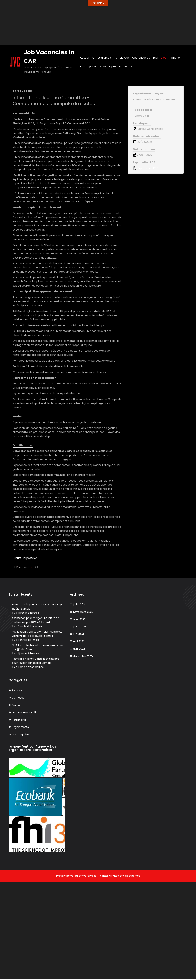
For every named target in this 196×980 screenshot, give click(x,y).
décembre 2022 (83, 656)
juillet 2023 (80, 627)
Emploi (16, 705)
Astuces (17, 690)
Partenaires (19, 720)
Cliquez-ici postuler (25, 558)
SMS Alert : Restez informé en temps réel (38, 645)
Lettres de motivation (25, 712)
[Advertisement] (97, 23)
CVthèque (18, 698)
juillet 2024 (80, 604)
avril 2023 (79, 649)
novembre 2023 (83, 612)
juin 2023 (78, 634)
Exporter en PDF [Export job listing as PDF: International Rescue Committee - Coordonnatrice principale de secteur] (146, 168)
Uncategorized (21, 734)
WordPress (89, 876)
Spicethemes (132, 876)
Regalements (20, 727)
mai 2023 (79, 641)
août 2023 (79, 619)
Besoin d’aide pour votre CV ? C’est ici (36, 604)
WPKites (114, 876)
